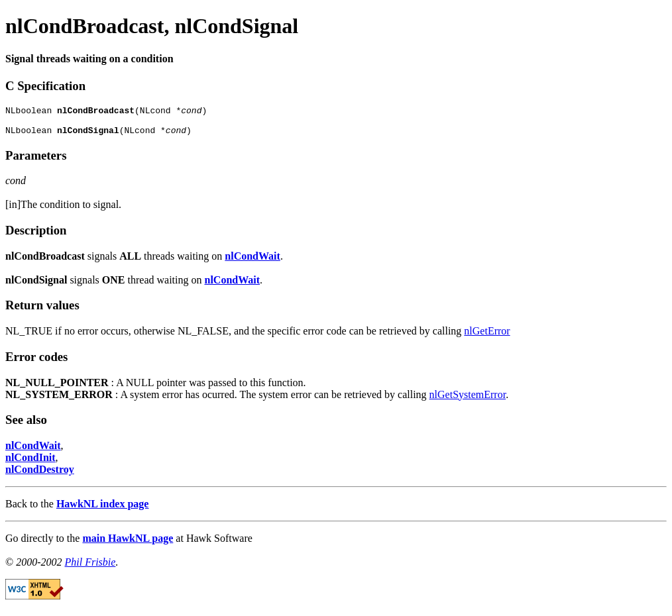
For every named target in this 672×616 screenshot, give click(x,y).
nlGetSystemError (468, 400)
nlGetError (487, 337)
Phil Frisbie (90, 568)
